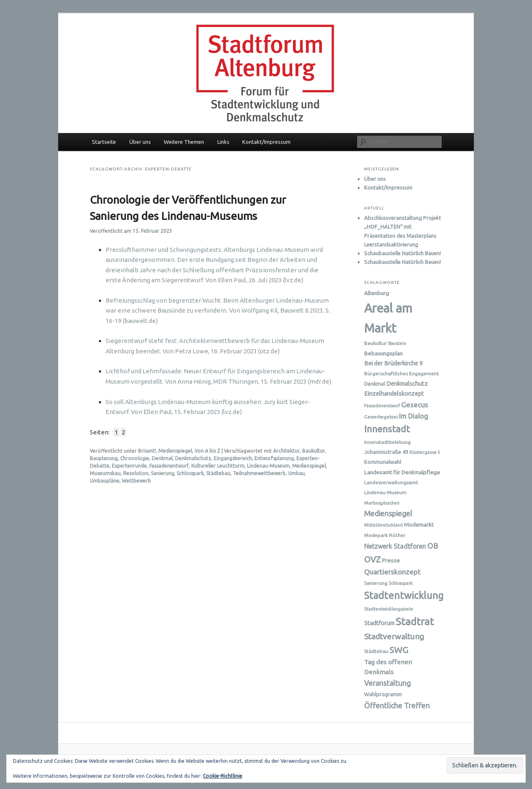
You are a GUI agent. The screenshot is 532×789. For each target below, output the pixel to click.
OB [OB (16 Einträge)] (433, 546)
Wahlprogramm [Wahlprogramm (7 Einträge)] (383, 694)
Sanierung (163, 473)
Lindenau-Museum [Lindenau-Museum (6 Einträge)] (385, 492)
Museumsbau (105, 473)
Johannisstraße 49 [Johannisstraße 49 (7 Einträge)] (386, 452)
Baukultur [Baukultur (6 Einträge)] (376, 343)
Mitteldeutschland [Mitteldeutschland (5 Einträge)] (383, 525)
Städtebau (218, 473)
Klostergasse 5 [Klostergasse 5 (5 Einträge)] (425, 452)
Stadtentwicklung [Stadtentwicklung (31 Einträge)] (404, 595)
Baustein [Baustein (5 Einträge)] (397, 343)
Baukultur (314, 451)
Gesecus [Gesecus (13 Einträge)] (415, 405)
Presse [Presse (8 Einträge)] (391, 560)
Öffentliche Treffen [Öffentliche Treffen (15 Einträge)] (397, 705)
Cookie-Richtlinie (223, 776)
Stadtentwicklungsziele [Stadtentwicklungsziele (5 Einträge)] (389, 609)
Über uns (140, 142)
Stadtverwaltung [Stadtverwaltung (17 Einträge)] (394, 636)
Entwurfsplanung (274, 458)
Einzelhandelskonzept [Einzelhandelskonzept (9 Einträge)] (394, 394)
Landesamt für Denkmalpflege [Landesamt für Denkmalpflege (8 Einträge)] (402, 472)
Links (223, 142)
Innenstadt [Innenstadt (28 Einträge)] (387, 429)
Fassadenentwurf (169, 466)
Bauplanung (104, 458)
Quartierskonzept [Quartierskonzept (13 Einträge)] (392, 572)
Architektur (286, 451)
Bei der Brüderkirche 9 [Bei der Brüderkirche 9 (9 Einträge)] (393, 363)
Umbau (296, 473)
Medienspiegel (175, 451)
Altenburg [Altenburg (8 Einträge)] (377, 293)
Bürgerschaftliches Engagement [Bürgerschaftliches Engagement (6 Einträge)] (401, 374)
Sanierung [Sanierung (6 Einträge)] (376, 583)
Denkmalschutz (193, 458)
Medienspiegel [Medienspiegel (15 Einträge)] (388, 513)
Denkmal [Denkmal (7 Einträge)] (374, 384)
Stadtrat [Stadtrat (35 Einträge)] (415, 622)
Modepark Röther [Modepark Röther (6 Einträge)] (385, 535)
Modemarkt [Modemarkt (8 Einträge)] (419, 525)
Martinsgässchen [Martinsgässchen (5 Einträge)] (382, 503)
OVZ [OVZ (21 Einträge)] (372, 559)
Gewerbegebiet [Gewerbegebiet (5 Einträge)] (381, 417)
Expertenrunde (129, 466)
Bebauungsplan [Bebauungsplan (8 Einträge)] (383, 353)
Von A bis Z (207, 451)
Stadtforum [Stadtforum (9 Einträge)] (379, 623)
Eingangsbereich (233, 458)
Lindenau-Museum (268, 466)
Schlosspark (190, 473)
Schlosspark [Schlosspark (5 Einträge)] (401, 583)
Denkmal (162, 458)
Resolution (136, 473)
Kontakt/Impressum (266, 142)
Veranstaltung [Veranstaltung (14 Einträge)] (387, 683)
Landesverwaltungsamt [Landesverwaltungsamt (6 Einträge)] (391, 482)
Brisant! (147, 451)
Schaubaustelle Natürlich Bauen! (403, 253)
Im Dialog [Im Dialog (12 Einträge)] (414, 416)
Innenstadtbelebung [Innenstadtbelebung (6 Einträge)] (387, 442)
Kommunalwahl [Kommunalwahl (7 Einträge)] (383, 462)
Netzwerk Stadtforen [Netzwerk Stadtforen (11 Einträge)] (395, 546)
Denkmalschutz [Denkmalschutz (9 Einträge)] (407, 384)
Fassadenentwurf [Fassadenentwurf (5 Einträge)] (382, 406)
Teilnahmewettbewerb (259, 473)
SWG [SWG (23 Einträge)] (399, 650)
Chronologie (135, 458)
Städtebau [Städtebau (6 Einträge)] (376, 651)
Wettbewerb (136, 481)
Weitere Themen (184, 142)
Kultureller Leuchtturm (218, 466)
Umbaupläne (105, 481)
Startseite (104, 142)
